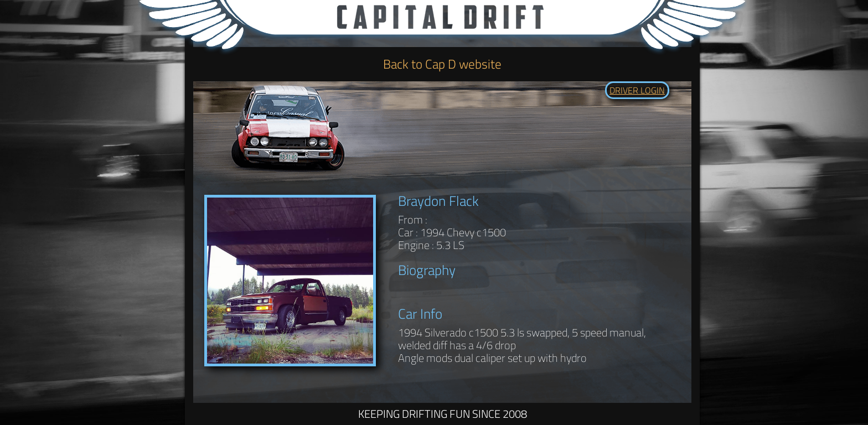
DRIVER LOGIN (637, 90)
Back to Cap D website (442, 64)
